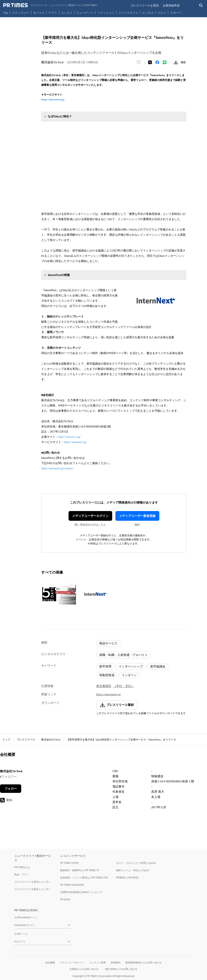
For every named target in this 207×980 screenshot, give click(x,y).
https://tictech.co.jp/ (69, 437)
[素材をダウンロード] (176, 62)
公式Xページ (21, 934)
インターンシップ (131, 666)
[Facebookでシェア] (157, 62)
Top (6, 13)
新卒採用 (105, 666)
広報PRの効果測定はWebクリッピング (81, 892)
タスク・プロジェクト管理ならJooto (136, 863)
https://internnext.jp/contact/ (57, 468)
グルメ (162, 13)
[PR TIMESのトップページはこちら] (50, 5)
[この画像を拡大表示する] (59, 594)
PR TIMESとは (22, 867)
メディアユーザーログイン (90, 516)
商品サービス (108, 643)
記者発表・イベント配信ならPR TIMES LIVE (84, 878)
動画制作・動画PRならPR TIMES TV (80, 870)
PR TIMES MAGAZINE (72, 885)
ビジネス (148, 13)
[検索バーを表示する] (201, 5)
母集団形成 (107, 675)
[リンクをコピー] (183, 62)
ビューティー (85, 13)
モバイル (39, 13)
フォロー (11, 789)
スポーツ (176, 13)
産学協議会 (158, 666)
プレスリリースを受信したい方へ (33, 882)
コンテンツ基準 (97, 962)
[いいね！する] (139, 62)
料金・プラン (22, 874)
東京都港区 (104, 686)
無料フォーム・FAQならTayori (133, 870)
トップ (6, 740)
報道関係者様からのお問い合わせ (144, 962)
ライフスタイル (128, 13)
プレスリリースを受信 (145, 5)
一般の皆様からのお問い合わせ (120, 969)
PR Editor (65, 899)
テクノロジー (21, 13)
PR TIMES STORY (70, 863)
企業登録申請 (171, 5)
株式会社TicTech (51, 740)
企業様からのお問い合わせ (84, 969)
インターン (129, 675)
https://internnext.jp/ (53, 99)
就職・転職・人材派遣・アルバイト (124, 655)
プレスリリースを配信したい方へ (33, 889)
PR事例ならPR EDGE (127, 878)
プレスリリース (26, 740)
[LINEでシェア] (165, 62)
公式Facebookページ (26, 917)
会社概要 (50, 962)
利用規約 (116, 962)
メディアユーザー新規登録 (137, 516)
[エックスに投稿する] (150, 62)
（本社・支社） (124, 686)
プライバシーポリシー (72, 962)
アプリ (53, 13)
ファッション (106, 13)
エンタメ (67, 13)
